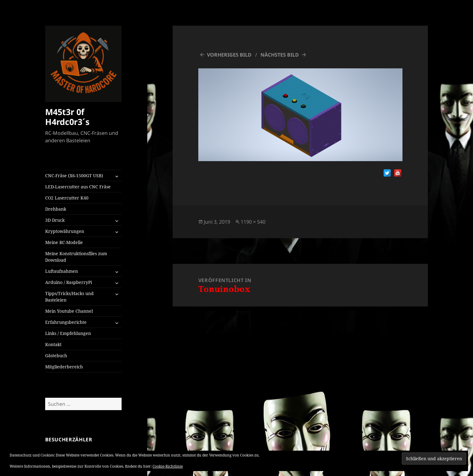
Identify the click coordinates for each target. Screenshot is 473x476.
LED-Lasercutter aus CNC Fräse (78, 187)
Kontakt (53, 344)
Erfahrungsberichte (66, 322)
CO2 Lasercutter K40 (67, 198)
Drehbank (56, 209)
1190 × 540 (253, 222)
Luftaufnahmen (62, 271)
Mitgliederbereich (64, 367)
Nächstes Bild (280, 55)
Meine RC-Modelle (64, 242)
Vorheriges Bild (229, 55)
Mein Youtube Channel (69, 311)
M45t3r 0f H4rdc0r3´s (67, 117)
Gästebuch (56, 356)
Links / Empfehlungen (68, 333)
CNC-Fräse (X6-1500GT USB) (74, 176)
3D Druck (55, 220)
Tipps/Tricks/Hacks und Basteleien (69, 297)
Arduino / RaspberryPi (69, 282)
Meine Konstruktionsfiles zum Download (76, 257)
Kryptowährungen (65, 231)
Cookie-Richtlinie (168, 466)
